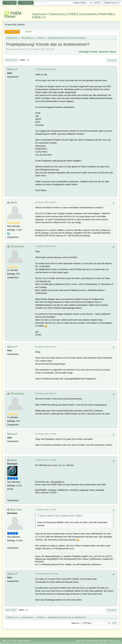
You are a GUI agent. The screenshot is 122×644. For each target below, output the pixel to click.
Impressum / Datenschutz (49, 14)
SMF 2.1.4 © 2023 (9, 641)
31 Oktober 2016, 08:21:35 (45, 69)
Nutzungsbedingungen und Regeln (94, 641)
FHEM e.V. (39, 17)
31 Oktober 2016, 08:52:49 (45, 347)
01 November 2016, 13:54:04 (46, 574)
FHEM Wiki (106, 14)
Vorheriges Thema (88, 52)
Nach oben (11, 610)
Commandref (87, 14)
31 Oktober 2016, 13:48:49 (45, 434)
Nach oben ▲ (114, 641)
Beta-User (16, 510)
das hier (62, 465)
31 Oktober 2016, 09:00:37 (45, 394)
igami (14, 460)
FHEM (72, 14)
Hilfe (78, 641)
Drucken (112, 61)
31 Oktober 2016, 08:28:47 (45, 202)
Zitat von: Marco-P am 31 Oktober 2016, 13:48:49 (61, 516)
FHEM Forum (13, 15)
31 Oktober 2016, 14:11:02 (45, 510)
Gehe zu (75, 623)
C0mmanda (17, 246)
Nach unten (11, 60)
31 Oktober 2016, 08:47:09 (45, 246)
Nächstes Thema (108, 52)
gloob (14, 202)
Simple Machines (24, 641)
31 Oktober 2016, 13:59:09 (45, 460)
